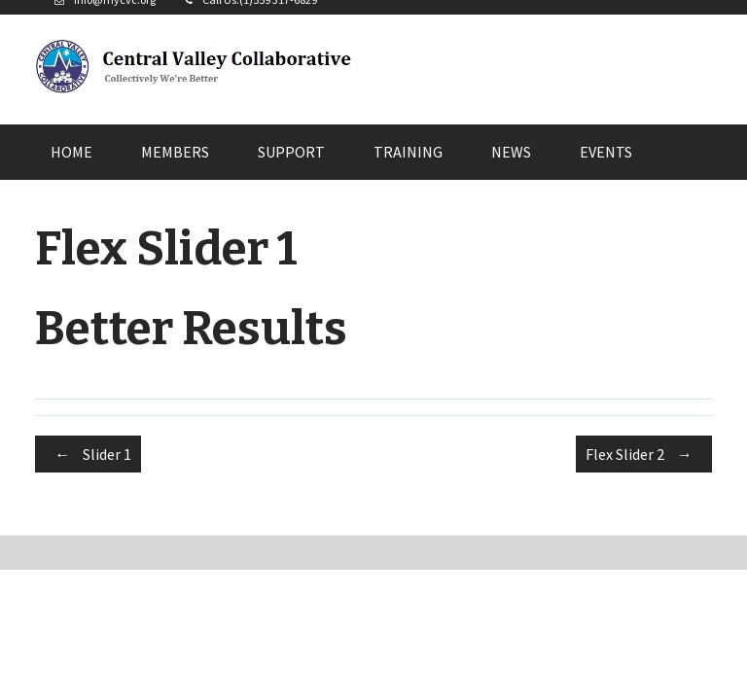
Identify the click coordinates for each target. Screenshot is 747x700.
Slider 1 (88, 454)
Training (408, 152)
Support (291, 152)
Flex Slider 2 (644, 454)
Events (606, 152)
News (511, 152)
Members (175, 152)
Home (71, 152)
